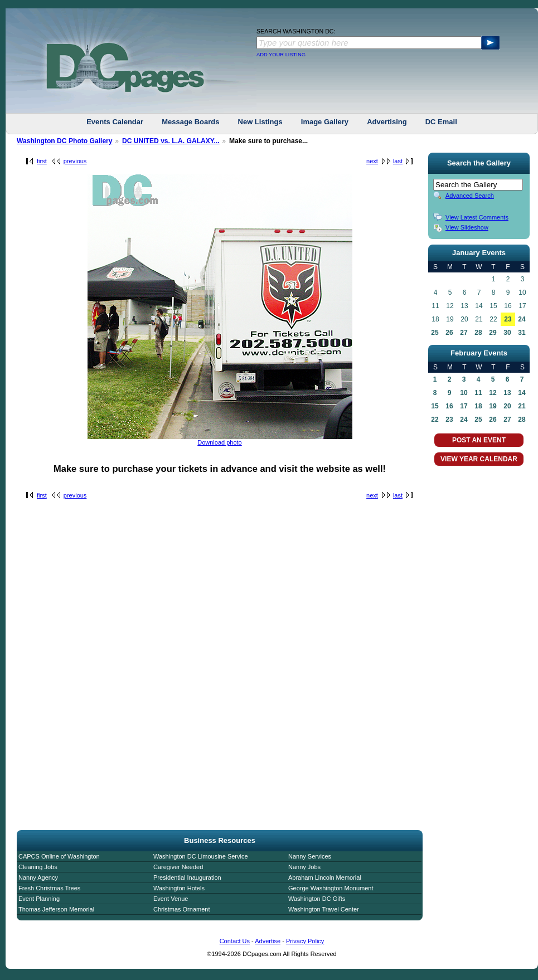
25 (435, 333)
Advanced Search (470, 196)
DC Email (441, 122)
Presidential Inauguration (187, 877)
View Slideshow (467, 227)
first (42, 161)
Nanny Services (310, 856)
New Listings (260, 122)
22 (435, 420)
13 (507, 393)
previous (75, 161)
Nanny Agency (38, 877)
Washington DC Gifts (317, 899)
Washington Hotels (179, 888)
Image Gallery (325, 122)
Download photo (220, 442)
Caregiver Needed (178, 867)
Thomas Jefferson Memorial (56, 909)
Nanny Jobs (304, 867)
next (372, 161)
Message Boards (190, 122)
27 (464, 333)
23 (508, 319)
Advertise (268, 941)
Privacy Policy (305, 941)
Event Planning (39, 899)
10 (464, 393)
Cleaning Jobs (38, 867)
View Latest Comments (477, 217)
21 (522, 406)
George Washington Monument (331, 888)
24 (522, 319)
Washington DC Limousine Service (201, 856)
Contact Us (235, 941)
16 (449, 406)
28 (478, 333)
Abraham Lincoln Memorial (325, 877)
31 (522, 333)
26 (449, 333)
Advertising (387, 122)
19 (493, 406)
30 (507, 333)
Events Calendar (115, 122)
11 (478, 393)
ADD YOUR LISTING (281, 55)
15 (435, 406)
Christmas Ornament (181, 909)
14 (522, 393)
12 (493, 393)
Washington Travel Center (324, 909)
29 (493, 333)
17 (464, 406)
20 (507, 406)
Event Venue (171, 899)
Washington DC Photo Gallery (65, 141)
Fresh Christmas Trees (49, 888)
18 (478, 406)
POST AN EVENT (479, 440)
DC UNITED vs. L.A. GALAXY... (171, 141)
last (398, 161)
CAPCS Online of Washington (59, 856)
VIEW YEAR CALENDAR (479, 459)
